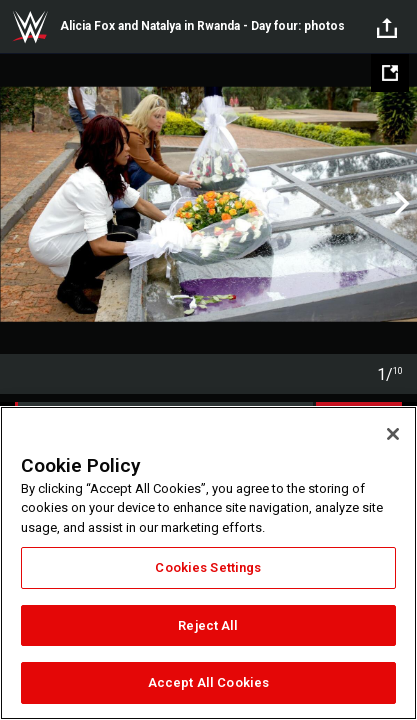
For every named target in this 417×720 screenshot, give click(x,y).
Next (399, 204)
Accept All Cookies (208, 682)
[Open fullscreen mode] (390, 73)
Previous (17, 204)
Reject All (208, 625)
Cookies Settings (208, 567)
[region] (208, 563)
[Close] (393, 434)
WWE (30, 27)
